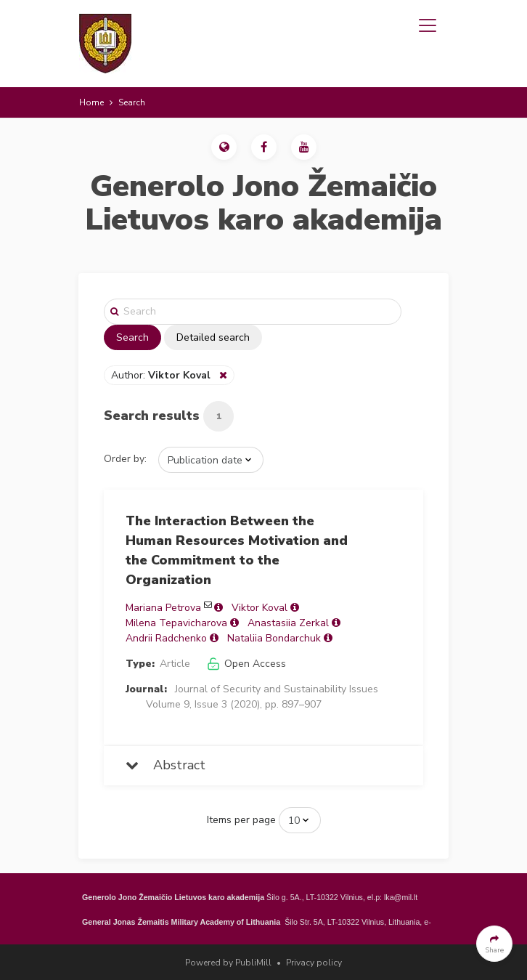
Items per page (241, 820)
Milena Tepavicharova (176, 623)
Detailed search (213, 337)
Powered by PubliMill (228, 963)
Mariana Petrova (163, 608)
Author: (162, 375)
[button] (224, 147)
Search (132, 337)
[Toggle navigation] (428, 25)
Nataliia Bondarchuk (274, 638)
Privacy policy (314, 963)
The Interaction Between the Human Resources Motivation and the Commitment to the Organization (237, 550)
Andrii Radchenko (166, 638)
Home (91, 102)
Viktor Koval (260, 608)
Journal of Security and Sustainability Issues (277, 689)
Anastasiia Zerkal (288, 623)
